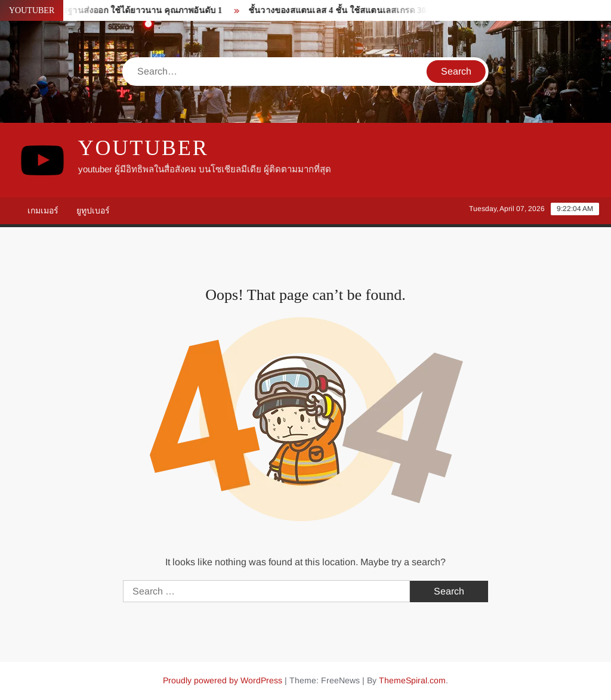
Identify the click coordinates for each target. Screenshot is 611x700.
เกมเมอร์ (43, 210)
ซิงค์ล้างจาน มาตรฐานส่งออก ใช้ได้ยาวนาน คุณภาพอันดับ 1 (113, 10)
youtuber (144, 148)
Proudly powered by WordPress (223, 680)
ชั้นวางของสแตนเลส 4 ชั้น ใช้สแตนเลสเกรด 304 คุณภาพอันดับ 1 (372, 10)
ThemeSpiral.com (412, 680)
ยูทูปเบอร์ (93, 210)
